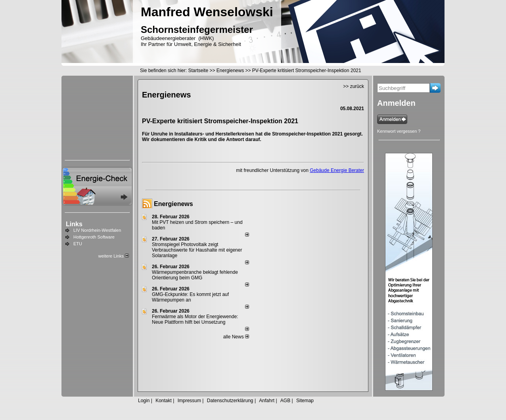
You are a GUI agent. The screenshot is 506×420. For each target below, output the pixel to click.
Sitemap (305, 401)
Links (74, 224)
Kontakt (164, 401)
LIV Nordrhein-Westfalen (97, 230)
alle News (236, 337)
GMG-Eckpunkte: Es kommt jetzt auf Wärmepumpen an (190, 297)
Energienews (173, 204)
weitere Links (114, 256)
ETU (78, 244)
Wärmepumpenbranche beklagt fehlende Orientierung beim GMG (195, 275)
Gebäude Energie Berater (337, 170)
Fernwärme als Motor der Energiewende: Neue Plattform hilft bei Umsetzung (195, 319)
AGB (285, 401)
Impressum (189, 401)
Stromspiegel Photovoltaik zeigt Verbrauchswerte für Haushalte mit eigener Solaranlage (197, 250)
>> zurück (354, 86)
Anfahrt (267, 401)
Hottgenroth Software (94, 237)
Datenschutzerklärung (230, 401)
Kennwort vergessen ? (399, 131)
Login (144, 401)
